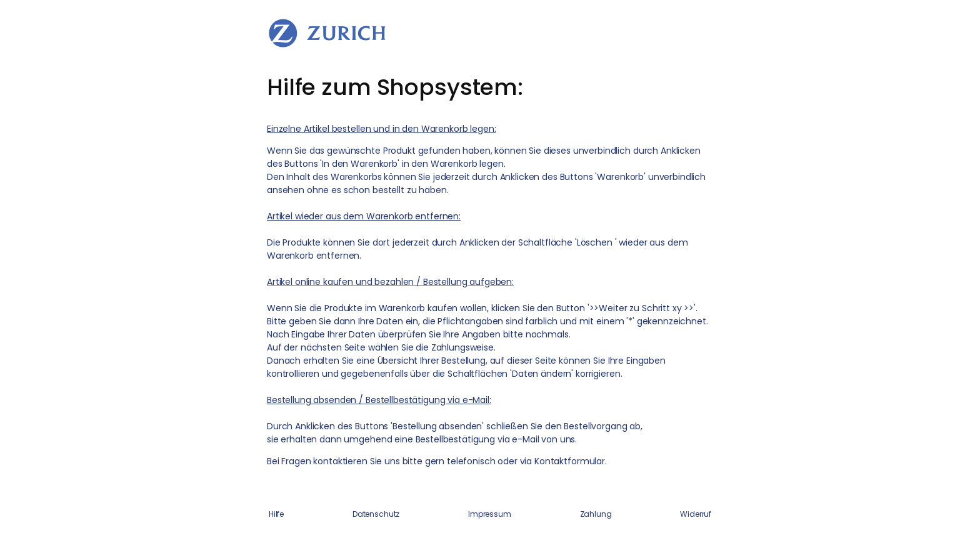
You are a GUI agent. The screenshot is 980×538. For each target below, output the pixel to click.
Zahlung (596, 514)
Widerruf (696, 514)
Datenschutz (376, 514)
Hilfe (276, 514)
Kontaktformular (570, 461)
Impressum (490, 514)
